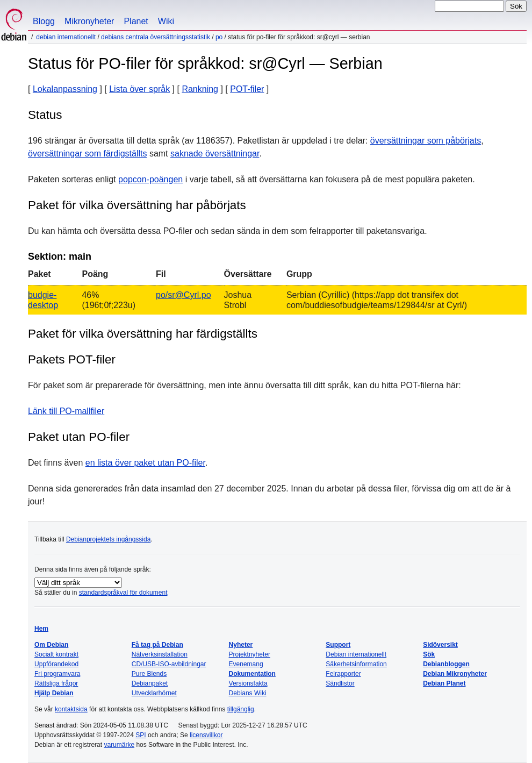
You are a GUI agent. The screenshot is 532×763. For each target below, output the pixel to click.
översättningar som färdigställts (87, 154)
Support (338, 645)
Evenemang (246, 664)
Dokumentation (252, 674)
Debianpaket (150, 683)
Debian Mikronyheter (455, 674)
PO (219, 37)
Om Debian (51, 645)
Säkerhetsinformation (356, 664)
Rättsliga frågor (56, 683)
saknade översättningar (215, 154)
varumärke (119, 745)
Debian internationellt (66, 37)
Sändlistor (340, 683)
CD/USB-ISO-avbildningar (169, 664)
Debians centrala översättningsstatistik (156, 37)
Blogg (44, 21)
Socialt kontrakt (56, 654)
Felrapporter (343, 674)
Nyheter (241, 645)
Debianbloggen (446, 664)
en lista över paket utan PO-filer (145, 463)
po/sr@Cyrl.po (184, 295)
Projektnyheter (250, 654)
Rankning (200, 89)
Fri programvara (57, 674)
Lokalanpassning (65, 89)
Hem (41, 629)
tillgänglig (241, 709)
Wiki (166, 21)
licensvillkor (206, 735)
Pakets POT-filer (72, 359)
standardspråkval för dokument (123, 593)
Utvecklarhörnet (154, 693)
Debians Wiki (248, 693)
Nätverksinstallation (160, 654)
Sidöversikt (440, 645)
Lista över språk (139, 89)
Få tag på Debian (157, 645)
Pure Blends (149, 674)
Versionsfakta (248, 683)
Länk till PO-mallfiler (66, 411)
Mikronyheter (89, 21)
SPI (141, 735)
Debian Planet (444, 683)
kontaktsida (71, 709)
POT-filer (247, 89)
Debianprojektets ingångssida (108, 539)
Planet (136, 21)
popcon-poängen (150, 179)
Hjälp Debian (54, 693)
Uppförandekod (56, 664)
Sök (429, 654)
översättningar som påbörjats (426, 141)
